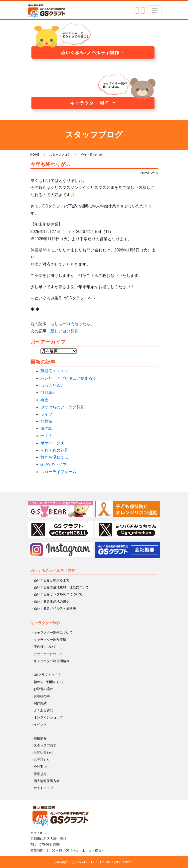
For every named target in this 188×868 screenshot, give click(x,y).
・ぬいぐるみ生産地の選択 (50, 601)
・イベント (39, 724)
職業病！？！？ (54, 371)
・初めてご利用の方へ (47, 682)
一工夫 (46, 436)
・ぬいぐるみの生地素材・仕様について (60, 587)
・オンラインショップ (47, 717)
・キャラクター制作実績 (48, 640)
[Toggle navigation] (155, 10)
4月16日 (48, 393)
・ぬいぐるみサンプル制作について (56, 594)
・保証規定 (39, 774)
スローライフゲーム (58, 472)
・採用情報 (39, 738)
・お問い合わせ (42, 752)
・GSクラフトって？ (46, 675)
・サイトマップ (42, 788)
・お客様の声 (40, 696)
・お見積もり (40, 760)
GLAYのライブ (54, 464)
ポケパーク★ (52, 443)
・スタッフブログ (43, 745)
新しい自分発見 (64, 331)
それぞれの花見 (54, 450)
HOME (35, 155)
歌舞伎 (46, 421)
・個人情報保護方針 (45, 781)
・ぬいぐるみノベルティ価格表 (53, 608)
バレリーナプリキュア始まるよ (68, 378)
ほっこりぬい (52, 385)
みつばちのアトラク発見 (62, 407)
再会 (44, 400)
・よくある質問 (42, 710)
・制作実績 (39, 703)
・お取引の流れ (42, 689)
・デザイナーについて (47, 654)
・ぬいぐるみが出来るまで (50, 580)
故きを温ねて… (54, 457)
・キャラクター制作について (52, 632)
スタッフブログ (60, 155)
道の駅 (46, 429)
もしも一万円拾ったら (70, 324)
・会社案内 (39, 767)
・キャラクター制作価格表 (50, 661)
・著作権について (43, 647)
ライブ (46, 414)
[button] (94, 43)
